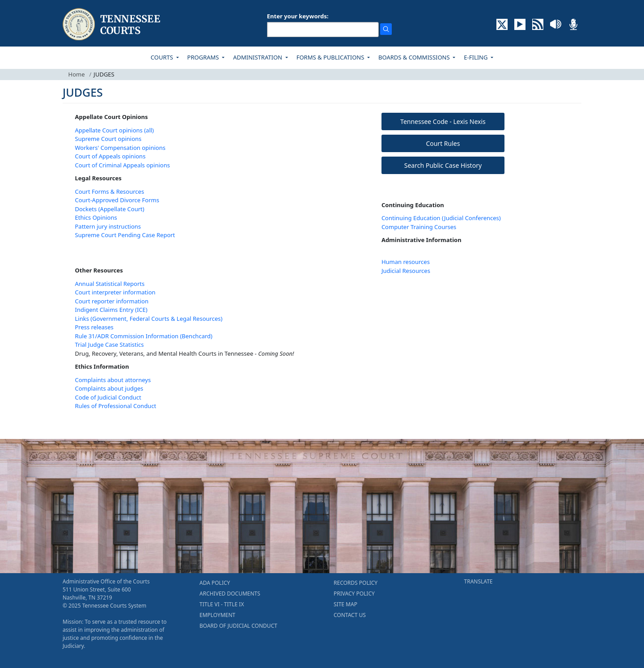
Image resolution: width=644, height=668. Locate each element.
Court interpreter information (115, 292)
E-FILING (477, 57)
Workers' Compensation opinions (120, 148)
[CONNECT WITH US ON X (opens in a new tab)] (502, 24)
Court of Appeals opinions (110, 156)
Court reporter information (112, 301)
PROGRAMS (204, 57)
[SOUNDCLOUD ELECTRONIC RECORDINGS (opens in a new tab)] (556, 24)
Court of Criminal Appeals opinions (123, 165)
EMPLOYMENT (217, 615)
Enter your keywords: (298, 16)
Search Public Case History (443, 165)
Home (77, 74)
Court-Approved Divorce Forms (117, 200)
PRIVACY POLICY (354, 594)
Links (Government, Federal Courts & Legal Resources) (149, 319)
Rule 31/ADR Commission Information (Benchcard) (144, 336)
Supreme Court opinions (108, 139)
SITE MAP (345, 604)
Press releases (94, 327)
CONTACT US (350, 615)
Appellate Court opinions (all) (115, 130)
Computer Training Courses (419, 227)
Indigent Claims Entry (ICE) (111, 310)
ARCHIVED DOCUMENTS (230, 594)
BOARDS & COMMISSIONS (415, 57)
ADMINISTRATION (258, 57)
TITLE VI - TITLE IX (222, 604)
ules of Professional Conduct (118, 406)
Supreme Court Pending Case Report (125, 235)
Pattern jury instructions (108, 226)
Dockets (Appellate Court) (110, 209)
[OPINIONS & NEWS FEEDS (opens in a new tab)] (538, 24)
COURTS (163, 57)
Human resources (406, 262)
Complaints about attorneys (113, 380)
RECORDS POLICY (356, 583)
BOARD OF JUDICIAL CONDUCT (238, 626)
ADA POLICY (215, 583)
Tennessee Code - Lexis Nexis (443, 121)
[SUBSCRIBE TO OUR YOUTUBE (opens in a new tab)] (520, 24)
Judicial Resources (406, 271)
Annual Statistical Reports (110, 284)
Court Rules (443, 143)
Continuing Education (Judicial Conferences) (441, 218)
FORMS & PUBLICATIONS (331, 57)
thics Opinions (98, 217)
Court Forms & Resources (110, 191)
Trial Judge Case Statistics (110, 345)
